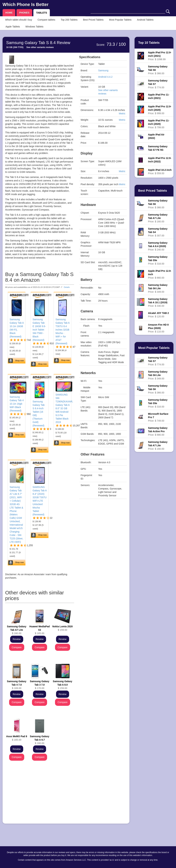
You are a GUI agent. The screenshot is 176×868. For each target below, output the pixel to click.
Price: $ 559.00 (160, 172)
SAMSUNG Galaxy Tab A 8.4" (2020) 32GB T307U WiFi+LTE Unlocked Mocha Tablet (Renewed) (39, 501)
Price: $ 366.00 (158, 70)
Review (17, 639)
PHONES (24, 13)
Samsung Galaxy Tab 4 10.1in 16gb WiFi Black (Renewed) (17, 404)
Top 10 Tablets (149, 43)
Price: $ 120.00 (158, 315)
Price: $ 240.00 (158, 246)
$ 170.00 (40, 685)
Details (67, 287)
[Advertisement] (40, 797)
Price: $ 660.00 (160, 274)
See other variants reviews (40, 47)
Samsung (103, 70)
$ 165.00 (40, 630)
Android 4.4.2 (105, 77)
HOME (9, 13)
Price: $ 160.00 (158, 218)
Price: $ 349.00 (158, 288)
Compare (17, 647)
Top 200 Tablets (69, 20)
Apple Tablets (13, 27)
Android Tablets (145, 20)
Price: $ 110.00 (158, 328)
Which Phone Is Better (26, 4)
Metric (122, 113)
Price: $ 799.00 (159, 124)
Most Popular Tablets (120, 20)
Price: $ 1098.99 (160, 56)
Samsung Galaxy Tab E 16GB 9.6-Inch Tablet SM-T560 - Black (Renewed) (39, 330)
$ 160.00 (17, 630)
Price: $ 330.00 (158, 302)
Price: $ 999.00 (160, 110)
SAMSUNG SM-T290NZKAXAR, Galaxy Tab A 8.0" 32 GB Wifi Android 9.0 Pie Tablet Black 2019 (64, 408)
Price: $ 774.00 (158, 84)
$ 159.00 (63, 628)
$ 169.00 (17, 685)
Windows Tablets (34, 27)
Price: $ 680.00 (158, 431)
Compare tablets (46, 20)
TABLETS (42, 13)
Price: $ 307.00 (158, 232)
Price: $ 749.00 (158, 417)
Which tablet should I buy (19, 20)
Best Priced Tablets (93, 20)
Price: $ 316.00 (158, 260)
